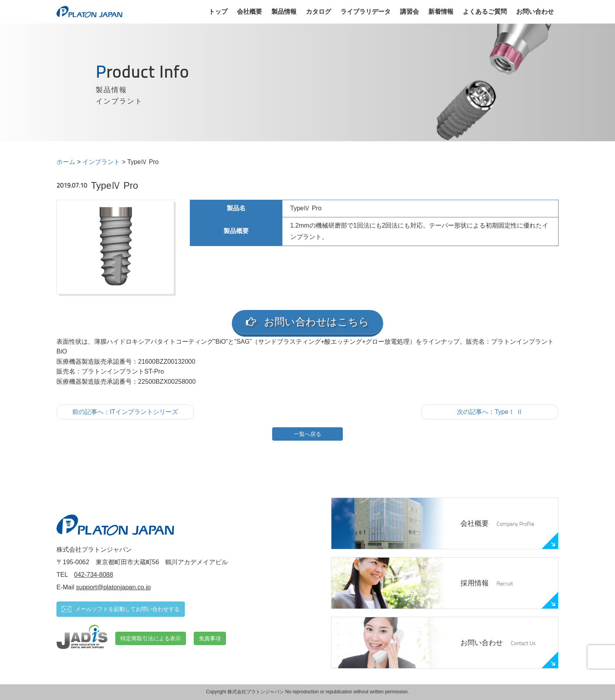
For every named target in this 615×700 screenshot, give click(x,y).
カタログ (318, 12)
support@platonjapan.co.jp (114, 587)
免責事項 (210, 638)
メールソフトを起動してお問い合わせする (121, 609)
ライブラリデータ (366, 12)
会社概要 (249, 12)
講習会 (409, 12)
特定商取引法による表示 (151, 638)
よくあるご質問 (485, 12)
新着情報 (441, 12)
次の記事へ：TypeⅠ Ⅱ (490, 412)
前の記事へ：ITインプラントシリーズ (125, 412)
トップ (218, 12)
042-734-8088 (94, 575)
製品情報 (284, 12)
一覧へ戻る (307, 434)
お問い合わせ (535, 12)
